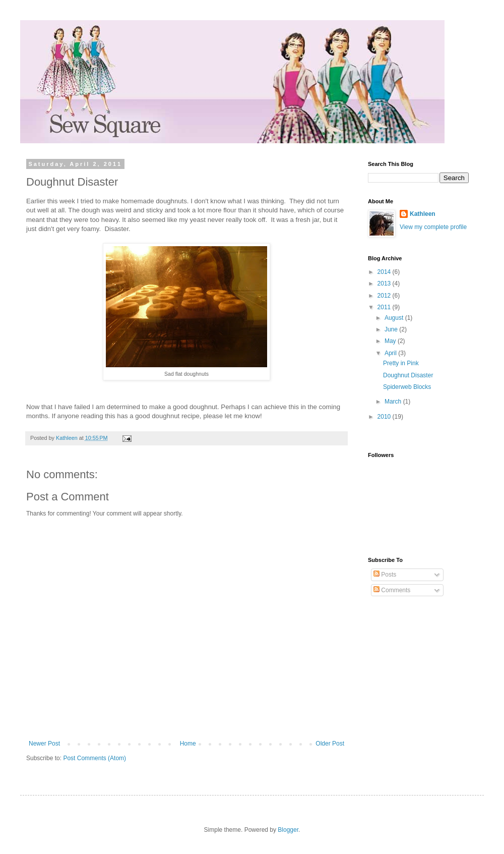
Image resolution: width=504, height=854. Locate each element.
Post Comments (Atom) (94, 758)
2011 (385, 307)
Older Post (330, 744)
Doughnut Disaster (408, 375)
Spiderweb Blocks (407, 387)
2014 (385, 272)
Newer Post (44, 744)
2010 (385, 417)
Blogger (288, 830)
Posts (385, 575)
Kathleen (423, 214)
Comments (392, 590)
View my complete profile (433, 227)
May (391, 341)
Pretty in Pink (401, 363)
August (395, 318)
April (391, 353)
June (392, 329)
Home (188, 744)
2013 (385, 283)
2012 (385, 296)
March (394, 402)
